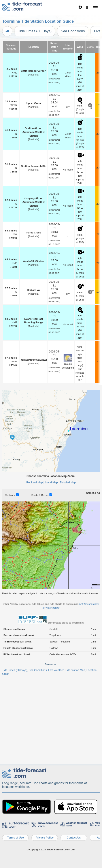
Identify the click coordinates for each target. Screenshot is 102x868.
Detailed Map (68, 567)
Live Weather (56, 755)
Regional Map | (35, 567)
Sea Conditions (73, 31)
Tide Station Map (75, 755)
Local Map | (52, 567)
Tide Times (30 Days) (35, 31)
